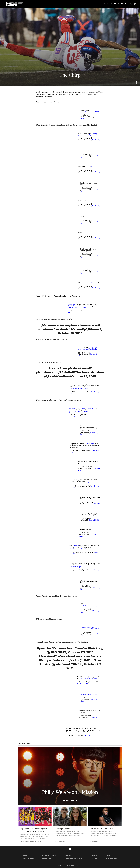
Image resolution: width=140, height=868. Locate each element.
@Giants (94, 133)
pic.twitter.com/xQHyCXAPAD (79, 412)
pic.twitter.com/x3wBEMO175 (82, 483)
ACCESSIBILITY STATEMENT (74, 858)
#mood (83, 627)
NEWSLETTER (46, 858)
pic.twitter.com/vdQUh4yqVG (88, 135)
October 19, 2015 (94, 504)
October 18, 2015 (94, 520)
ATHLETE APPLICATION (49, 855)
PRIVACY (94, 855)
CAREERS (68, 855)
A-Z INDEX (94, 858)
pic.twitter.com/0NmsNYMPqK (88, 349)
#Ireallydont (90, 627)
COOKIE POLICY (29, 858)
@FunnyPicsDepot (88, 408)
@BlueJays (90, 444)
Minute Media (66, 866)
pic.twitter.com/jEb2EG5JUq (79, 389)
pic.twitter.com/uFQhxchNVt (90, 112)
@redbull (76, 545)
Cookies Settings (111, 858)
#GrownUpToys (76, 567)
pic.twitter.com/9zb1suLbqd (90, 629)
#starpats (83, 693)
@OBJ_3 (71, 306)
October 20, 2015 (83, 684)
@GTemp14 (73, 408)
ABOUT (26, 855)
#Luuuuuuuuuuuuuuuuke (89, 679)
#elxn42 (94, 347)
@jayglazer (72, 304)
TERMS (108, 855)
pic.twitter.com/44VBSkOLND (78, 308)
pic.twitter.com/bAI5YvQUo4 (90, 606)
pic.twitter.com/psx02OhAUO (79, 549)
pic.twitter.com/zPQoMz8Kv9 (90, 695)
